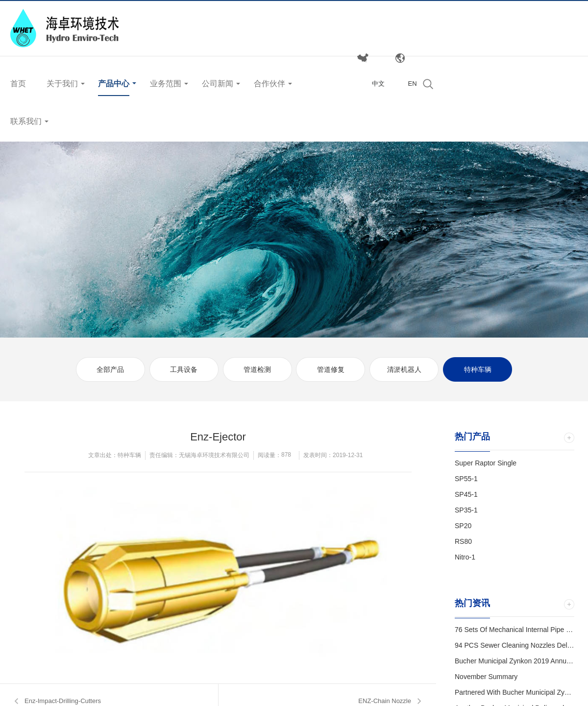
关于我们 (62, 84)
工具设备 (184, 369)
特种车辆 (478, 369)
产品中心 (114, 84)
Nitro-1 (465, 557)
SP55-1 (466, 479)
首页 (18, 84)
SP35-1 (466, 510)
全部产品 (110, 369)
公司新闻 (218, 84)
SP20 (463, 526)
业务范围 (166, 84)
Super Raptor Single (486, 463)
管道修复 (331, 369)
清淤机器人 (404, 369)
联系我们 (26, 121)
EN (412, 84)
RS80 (463, 541)
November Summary (486, 677)
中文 (378, 84)
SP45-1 (466, 494)
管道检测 (257, 369)
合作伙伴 (269, 84)
